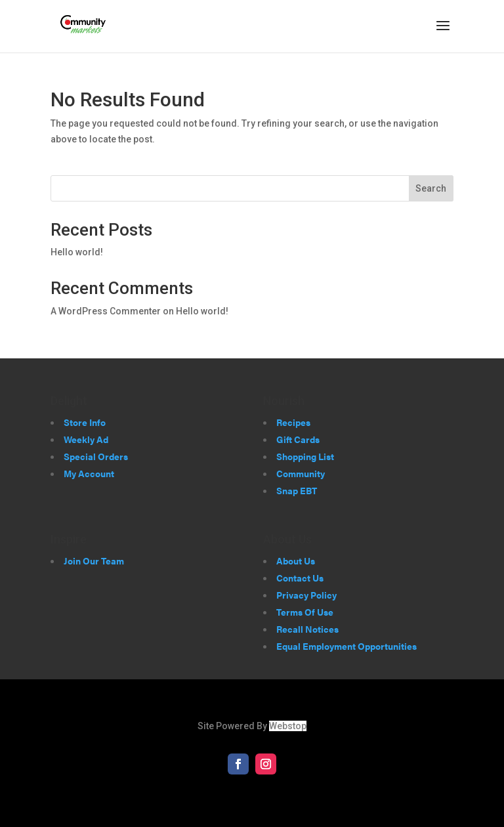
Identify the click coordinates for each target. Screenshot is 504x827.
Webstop (288, 726)
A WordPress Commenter (106, 311)
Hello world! (77, 252)
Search (431, 188)
